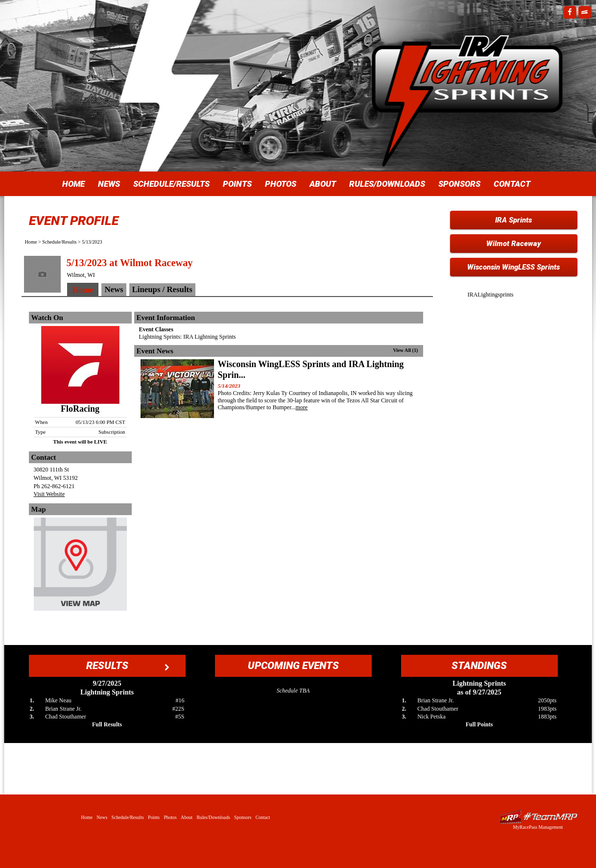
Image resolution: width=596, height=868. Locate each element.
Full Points (479, 724)
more (302, 407)
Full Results (107, 724)
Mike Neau (58, 700)
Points (237, 184)
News (109, 184)
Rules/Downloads (387, 184)
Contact (512, 184)
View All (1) (405, 350)
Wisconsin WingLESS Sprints (513, 267)
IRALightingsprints (491, 295)
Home (73, 184)
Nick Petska (431, 717)
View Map (80, 567)
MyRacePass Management (538, 827)
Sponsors (459, 184)
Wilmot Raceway (514, 244)
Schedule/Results (171, 184)
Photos (281, 184)
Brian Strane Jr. (63, 709)
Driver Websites (538, 817)
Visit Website (49, 494)
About (323, 184)
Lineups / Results (162, 289)
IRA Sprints (513, 220)
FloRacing (80, 409)
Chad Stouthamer (66, 717)
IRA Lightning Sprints (467, 78)
